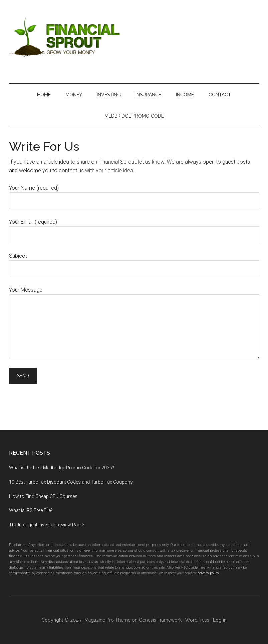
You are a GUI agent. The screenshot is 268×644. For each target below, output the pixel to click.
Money (74, 95)
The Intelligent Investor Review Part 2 (47, 525)
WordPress (197, 620)
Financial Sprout (134, 35)
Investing (109, 95)
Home (44, 95)
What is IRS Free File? (31, 510)
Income (185, 95)
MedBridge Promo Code (134, 116)
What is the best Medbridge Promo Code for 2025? (62, 468)
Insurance (148, 95)
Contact (220, 95)
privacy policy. (209, 573)
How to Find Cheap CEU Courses (43, 496)
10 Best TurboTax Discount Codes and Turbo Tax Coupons (71, 482)
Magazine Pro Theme (107, 620)
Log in (220, 620)
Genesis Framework (160, 620)
